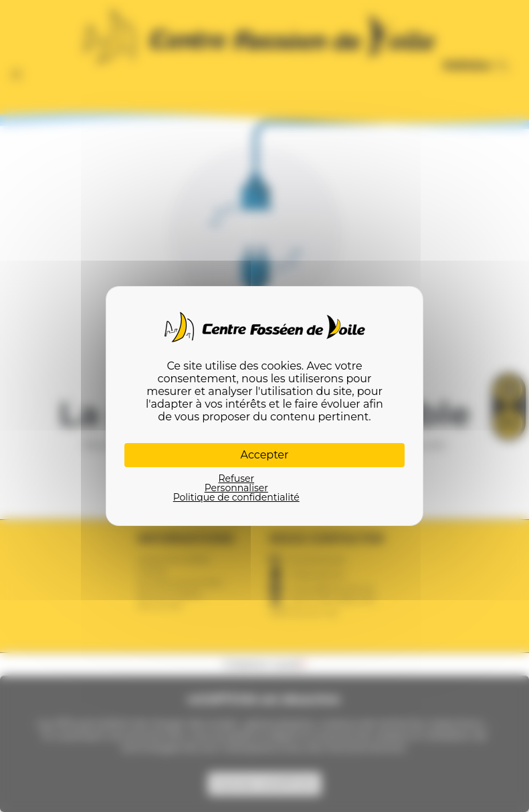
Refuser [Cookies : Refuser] (236, 479)
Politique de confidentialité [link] (236, 497)
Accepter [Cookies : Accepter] (265, 455)
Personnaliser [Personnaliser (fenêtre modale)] (236, 488)
